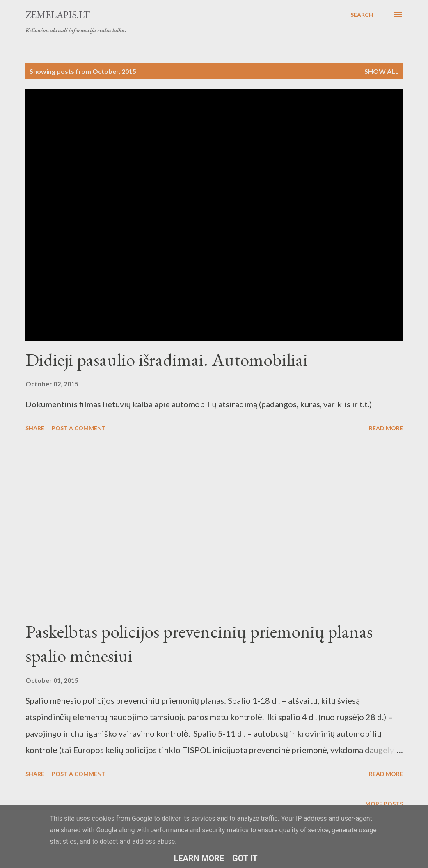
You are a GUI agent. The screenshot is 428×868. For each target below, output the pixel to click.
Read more (386, 428)
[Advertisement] (214, 527)
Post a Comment (79, 428)
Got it (245, 858)
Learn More (199, 858)
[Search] (362, 15)
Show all (382, 71)
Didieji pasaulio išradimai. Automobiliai (167, 359)
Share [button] (35, 428)
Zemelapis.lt (58, 15)
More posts (384, 804)
